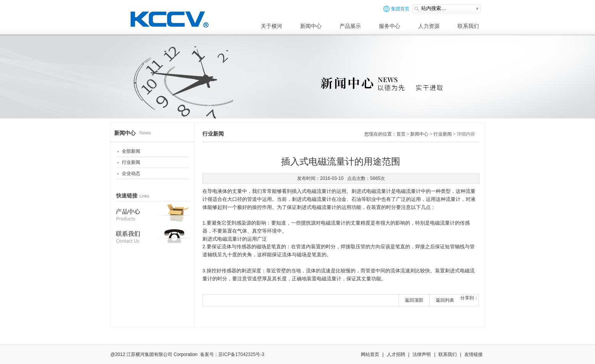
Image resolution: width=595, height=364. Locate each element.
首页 (401, 134)
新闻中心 (311, 26)
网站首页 (370, 354)
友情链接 (474, 354)
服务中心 (390, 26)
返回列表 (445, 300)
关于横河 (272, 26)
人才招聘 (396, 354)
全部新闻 (131, 151)
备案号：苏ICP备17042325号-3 (232, 354)
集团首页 (396, 9)
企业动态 (131, 173)
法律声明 (422, 354)
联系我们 (468, 26)
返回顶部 (414, 300)
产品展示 (350, 26)
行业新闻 (131, 162)
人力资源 (429, 26)
